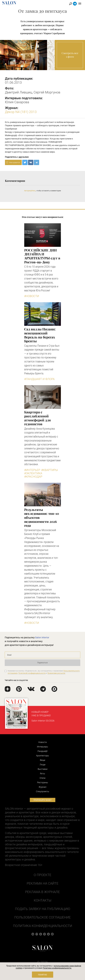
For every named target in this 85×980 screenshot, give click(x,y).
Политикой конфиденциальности (32, 673)
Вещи (43, 760)
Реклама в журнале (42, 892)
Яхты (42, 774)
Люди (43, 765)
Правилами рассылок (56, 673)
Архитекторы (42, 756)
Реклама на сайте (43, 883)
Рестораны (43, 782)
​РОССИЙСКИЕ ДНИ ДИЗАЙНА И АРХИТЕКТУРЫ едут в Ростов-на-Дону (42, 256)
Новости (42, 742)
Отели (42, 778)
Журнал (42, 787)
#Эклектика (33, 473)
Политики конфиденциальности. (57, 968)
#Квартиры (50, 470)
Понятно (42, 975)
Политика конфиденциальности (43, 926)
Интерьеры (42, 747)
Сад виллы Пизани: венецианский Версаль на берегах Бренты (40, 335)
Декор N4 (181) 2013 (21, 112)
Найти (71, 4)
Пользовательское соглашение (42, 917)
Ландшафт (43, 751)
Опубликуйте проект (43, 800)
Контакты (43, 900)
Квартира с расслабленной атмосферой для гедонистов (37, 418)
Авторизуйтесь (30, 191)
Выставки (43, 769)
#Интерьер (32, 470)
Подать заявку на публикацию (43, 909)
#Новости (32, 296)
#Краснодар (33, 477)
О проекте (42, 875)
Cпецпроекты (43, 791)
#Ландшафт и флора (39, 379)
